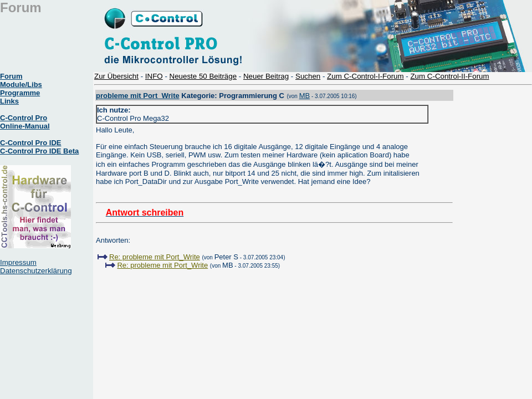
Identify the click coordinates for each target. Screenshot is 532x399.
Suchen (308, 76)
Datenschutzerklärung (36, 271)
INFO (154, 76)
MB (305, 96)
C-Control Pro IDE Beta (39, 151)
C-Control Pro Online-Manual (25, 122)
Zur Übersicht (116, 76)
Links (9, 101)
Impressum (18, 262)
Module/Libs (21, 85)
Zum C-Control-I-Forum (365, 76)
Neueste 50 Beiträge (203, 76)
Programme (20, 93)
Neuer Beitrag (266, 76)
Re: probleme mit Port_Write (155, 257)
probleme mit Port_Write (138, 96)
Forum (11, 76)
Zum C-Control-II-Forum (449, 76)
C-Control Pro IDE (31, 143)
